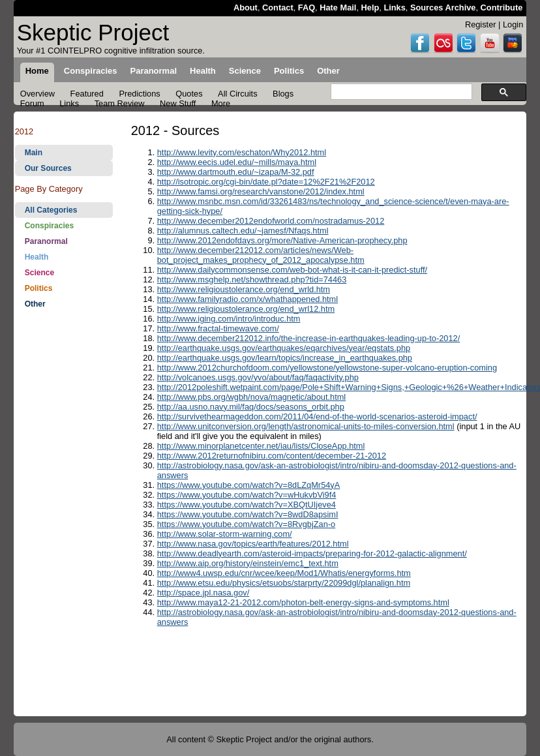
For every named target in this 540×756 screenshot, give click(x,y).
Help (370, 8)
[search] (400, 92)
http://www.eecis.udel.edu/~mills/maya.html (237, 162)
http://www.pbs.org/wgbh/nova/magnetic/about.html (252, 397)
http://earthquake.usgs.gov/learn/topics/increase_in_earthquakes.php (285, 358)
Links (394, 8)
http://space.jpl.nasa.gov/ (203, 593)
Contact (278, 8)
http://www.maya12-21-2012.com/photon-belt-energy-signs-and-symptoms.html (303, 602)
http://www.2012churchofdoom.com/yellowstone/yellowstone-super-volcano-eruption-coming (327, 368)
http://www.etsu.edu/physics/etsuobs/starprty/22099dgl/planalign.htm (284, 583)
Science (39, 273)
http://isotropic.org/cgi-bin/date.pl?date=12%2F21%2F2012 (266, 182)
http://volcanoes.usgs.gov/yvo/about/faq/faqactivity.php (258, 377)
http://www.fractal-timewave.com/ (218, 328)
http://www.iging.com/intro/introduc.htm (229, 319)
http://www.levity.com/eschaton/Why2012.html (242, 152)
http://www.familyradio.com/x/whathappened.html (247, 299)
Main (34, 153)
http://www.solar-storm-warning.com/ (225, 534)
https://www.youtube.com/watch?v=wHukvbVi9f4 (247, 495)
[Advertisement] (64, 521)
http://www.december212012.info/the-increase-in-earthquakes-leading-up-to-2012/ (309, 338)
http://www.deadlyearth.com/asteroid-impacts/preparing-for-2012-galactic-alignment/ (312, 553)
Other (35, 304)
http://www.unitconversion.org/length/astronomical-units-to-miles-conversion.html (306, 426)
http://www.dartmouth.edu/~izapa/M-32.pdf (236, 172)
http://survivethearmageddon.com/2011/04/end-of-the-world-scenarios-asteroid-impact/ (317, 416)
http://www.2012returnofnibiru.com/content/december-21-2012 (272, 456)
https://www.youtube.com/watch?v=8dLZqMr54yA (249, 485)
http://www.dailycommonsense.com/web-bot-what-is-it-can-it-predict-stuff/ (292, 270)
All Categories (51, 210)
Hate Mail (338, 8)
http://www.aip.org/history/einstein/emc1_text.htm (248, 563)
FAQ (307, 8)
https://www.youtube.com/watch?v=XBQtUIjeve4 (247, 505)
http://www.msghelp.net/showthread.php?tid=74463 (252, 280)
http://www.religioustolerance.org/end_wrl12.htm (246, 309)
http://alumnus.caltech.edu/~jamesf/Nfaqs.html (243, 231)
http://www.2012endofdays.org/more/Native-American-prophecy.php (282, 240)
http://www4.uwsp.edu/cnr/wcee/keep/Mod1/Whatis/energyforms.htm (284, 573)
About (246, 8)
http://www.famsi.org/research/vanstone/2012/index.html (261, 191)
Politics (39, 288)
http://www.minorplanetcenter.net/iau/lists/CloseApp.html (261, 446)
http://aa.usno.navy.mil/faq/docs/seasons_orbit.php (251, 407)
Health (37, 257)
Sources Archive (443, 8)
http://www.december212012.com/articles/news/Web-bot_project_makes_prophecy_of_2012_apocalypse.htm (261, 255)
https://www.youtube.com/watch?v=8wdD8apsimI (248, 514)
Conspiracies (49, 226)
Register (481, 24)
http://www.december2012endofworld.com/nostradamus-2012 (271, 221)
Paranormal (46, 241)
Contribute (502, 8)
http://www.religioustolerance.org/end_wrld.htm (244, 289)
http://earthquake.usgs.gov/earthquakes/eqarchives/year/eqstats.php (284, 348)
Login (513, 24)
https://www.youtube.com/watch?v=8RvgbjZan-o (247, 524)
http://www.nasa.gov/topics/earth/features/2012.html (253, 544)
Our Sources (48, 168)
